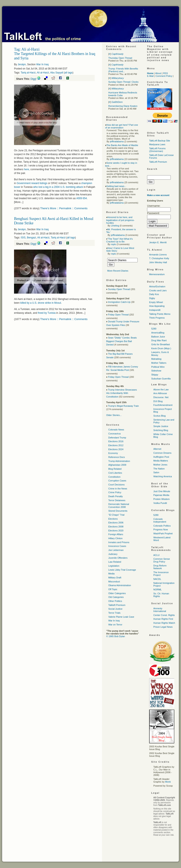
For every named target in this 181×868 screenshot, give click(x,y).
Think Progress (157, 318)
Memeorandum (157, 274)
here (26, 169)
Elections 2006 (116, 523)
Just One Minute (162, 491)
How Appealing (157, 306)
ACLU (156, 555)
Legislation (114, 566)
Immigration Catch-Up (119, 302)
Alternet (157, 449)
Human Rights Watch (164, 623)
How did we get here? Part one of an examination (122, 126)
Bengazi (31, 238)
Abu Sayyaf (57, 73)
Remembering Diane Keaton (123, 106)
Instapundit (155, 310)
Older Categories (117, 593)
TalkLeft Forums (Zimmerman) (157, 150)
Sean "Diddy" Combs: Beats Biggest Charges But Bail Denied (122, 341)
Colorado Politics (162, 526)
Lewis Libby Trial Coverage (122, 570)
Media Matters (161, 461)
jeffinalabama (117, 141)
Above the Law (161, 390)
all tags (69, 73)
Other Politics (115, 601)
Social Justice (115, 609)
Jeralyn (22, 64)
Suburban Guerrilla (161, 379)
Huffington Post (161, 457)
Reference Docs (117, 457)
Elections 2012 (116, 445)
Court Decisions (116, 485)
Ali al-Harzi (43, 73)
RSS (166, 73)
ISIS (23, 238)
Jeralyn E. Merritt (158, 242)
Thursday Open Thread (120, 58)
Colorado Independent (160, 520)
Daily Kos (154, 294)
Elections (113, 519)
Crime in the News (118, 489)
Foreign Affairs (116, 534)
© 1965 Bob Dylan (116, 636)
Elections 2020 (116, 531)
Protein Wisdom (162, 499)
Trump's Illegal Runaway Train (123, 406)
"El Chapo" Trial (116, 515)
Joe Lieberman (116, 550)
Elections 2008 (116, 527)
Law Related (115, 562)
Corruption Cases (117, 481)
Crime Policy (115, 492)
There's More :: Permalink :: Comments (64, 208)
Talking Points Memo (160, 314)
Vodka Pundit (160, 503)
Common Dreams (162, 453)
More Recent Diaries (118, 271)
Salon (156, 472)
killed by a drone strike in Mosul (41, 303)
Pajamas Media (161, 495)
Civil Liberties (115, 473)
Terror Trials (114, 613)
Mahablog (156, 359)
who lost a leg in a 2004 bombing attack (58, 187)
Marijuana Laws (157, 144)
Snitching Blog (161, 430)
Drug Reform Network (160, 567)
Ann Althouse (160, 393)
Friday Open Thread (118, 315)
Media (111, 574)
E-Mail (150, 76)
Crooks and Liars (158, 290)
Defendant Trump (117, 438)
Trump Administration (119, 461)
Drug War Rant (159, 340)
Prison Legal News (163, 627)
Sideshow (156, 371)
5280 (154, 329)
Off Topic (113, 589)
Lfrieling (115, 226)
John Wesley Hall (158, 262)
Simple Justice (161, 426)
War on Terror (115, 625)
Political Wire (158, 367)
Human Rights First (163, 619)
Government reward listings (32, 183)
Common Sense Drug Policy (162, 560)
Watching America (163, 476)
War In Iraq (42, 64)
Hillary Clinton (115, 538)
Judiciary (113, 554)
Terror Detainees (117, 500)
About (158, 73)
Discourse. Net (161, 397)
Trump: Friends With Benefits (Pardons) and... (123, 70)
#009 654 (81, 198)
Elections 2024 (116, 449)
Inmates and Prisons (119, 542)
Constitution (114, 477)
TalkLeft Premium (158, 162)
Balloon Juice (158, 337)
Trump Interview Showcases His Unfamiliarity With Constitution (122, 393)
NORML (158, 590)
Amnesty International (160, 610)
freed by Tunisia (47, 313)
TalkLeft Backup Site (160, 141)
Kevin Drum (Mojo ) (161, 348)
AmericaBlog (158, 333)
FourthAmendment (163, 405)
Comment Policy (164, 76)
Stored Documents (118, 511)
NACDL (157, 579)
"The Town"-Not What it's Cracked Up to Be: (120, 240)
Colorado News (116, 430)
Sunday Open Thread (119, 289)
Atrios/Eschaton (157, 286)
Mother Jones (160, 465)
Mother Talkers (159, 363)
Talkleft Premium (117, 605)
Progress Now (161, 529)
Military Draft (115, 578)
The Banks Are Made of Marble (122, 145)
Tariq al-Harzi (28, 73)
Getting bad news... (116, 186)
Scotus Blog (160, 416)
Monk (168, 782)
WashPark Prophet (163, 533)
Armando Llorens (158, 255)
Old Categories (116, 597)
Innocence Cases (117, 546)
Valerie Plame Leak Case (121, 617)
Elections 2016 (116, 441)
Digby (152, 298)
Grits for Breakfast (161, 344)
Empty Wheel (156, 302)
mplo (114, 244)
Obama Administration (120, 585)
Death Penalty (116, 496)
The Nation (159, 469)
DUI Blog (158, 401)
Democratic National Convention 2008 (119, 505)
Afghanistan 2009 (117, 465)
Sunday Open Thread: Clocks (123, 82)
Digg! (34, 79)
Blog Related (115, 469)
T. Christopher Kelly (159, 258)
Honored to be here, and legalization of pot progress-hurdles (120, 220)
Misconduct (114, 582)
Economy (113, 453)
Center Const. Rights (164, 615)
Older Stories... (114, 415)
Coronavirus (114, 434)
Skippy (155, 375)
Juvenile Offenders (118, 558)
